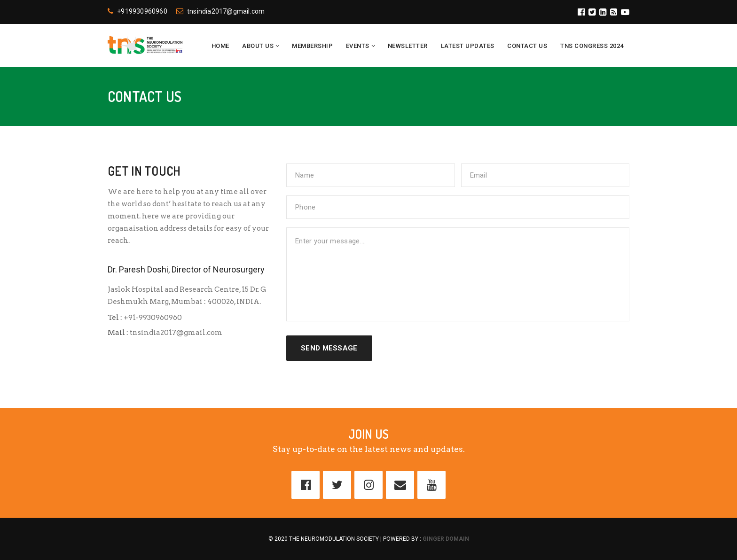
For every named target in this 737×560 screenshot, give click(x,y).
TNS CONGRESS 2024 (592, 46)
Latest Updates (468, 46)
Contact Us (527, 46)
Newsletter (408, 46)
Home (220, 46)
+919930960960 (137, 11)
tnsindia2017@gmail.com (221, 11)
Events (358, 46)
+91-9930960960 (152, 318)
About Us (258, 46)
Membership (312, 46)
